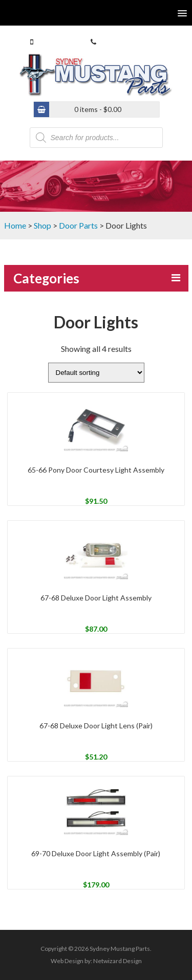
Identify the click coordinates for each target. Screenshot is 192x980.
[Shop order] (96, 373)
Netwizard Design (118, 961)
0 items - (98, 109)
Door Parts (78, 225)
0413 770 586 (57, 42)
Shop (42, 225)
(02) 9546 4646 (122, 42)
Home (15, 225)
